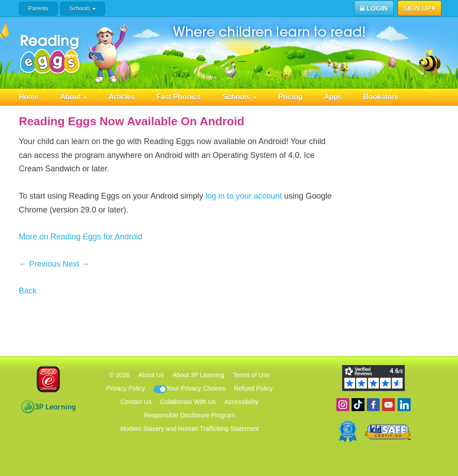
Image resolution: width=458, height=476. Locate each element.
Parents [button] (38, 8)
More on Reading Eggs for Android (81, 237)
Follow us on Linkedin (404, 405)
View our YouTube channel (388, 405)
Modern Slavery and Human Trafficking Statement (189, 429)
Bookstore (381, 97)
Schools (83, 8)
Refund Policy (253, 388)
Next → (76, 264)
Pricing (290, 97)
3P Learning (48, 407)
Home (29, 97)
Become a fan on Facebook (373, 405)
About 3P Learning (199, 375)
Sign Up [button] (420, 9)
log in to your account (244, 196)
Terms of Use (251, 375)
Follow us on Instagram (343, 405)
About (74, 97)
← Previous (40, 264)
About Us (151, 375)
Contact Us (136, 402)
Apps (333, 97)
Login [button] (374, 8)
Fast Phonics (179, 97)
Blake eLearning (48, 379)
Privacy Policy (125, 388)
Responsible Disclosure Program (190, 415)
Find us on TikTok (358, 405)
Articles (122, 97)
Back (28, 291)
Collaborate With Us (188, 402)
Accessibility (242, 402)
